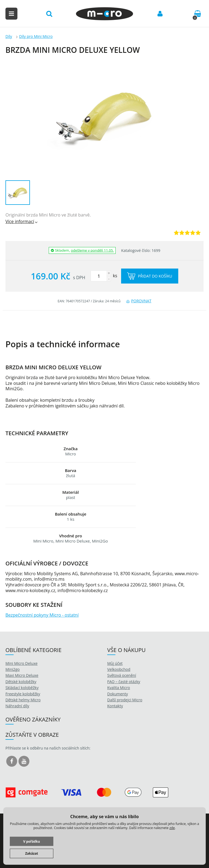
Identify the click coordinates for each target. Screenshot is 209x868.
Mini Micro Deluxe (21, 663)
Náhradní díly (17, 706)
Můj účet (115, 663)
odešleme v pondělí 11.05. (92, 250)
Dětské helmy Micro (23, 700)
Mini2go (13, 669)
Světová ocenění (122, 675)
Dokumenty (118, 694)
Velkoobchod (119, 669)
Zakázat (31, 853)
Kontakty (115, 706)
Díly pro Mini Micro (36, 36)
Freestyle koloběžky (23, 694)
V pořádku (32, 841)
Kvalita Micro (119, 688)
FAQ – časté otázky (124, 682)
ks (104, 276)
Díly (9, 36)
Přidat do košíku (150, 276)
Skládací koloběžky (22, 688)
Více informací (22, 221)
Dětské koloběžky (21, 682)
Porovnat (139, 301)
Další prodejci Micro (125, 700)
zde (172, 828)
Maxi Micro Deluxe (22, 675)
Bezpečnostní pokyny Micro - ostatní (42, 615)
